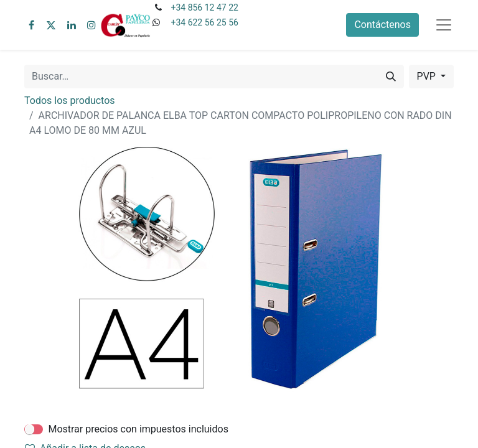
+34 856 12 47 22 (204, 7)
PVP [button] (428, 76)
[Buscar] (391, 77)
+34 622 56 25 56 (204, 22)
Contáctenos (382, 25)
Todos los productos (70, 100)
